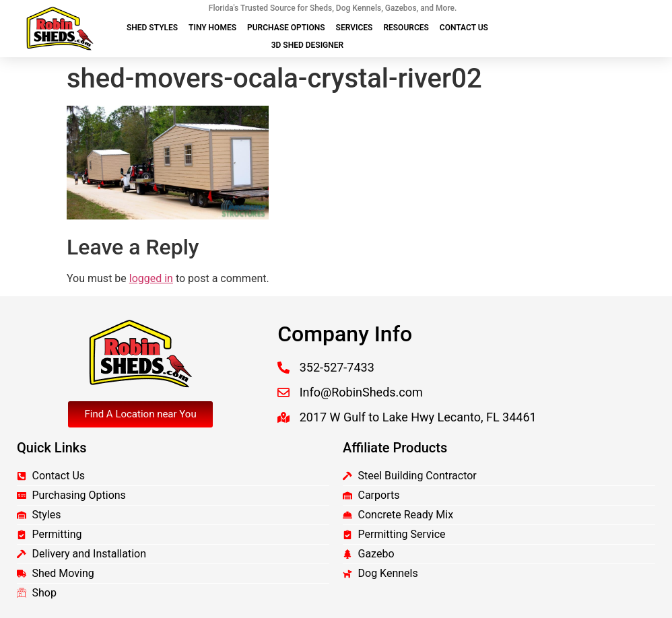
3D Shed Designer (307, 45)
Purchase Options (286, 28)
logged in (151, 278)
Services (355, 28)
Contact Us (464, 28)
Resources (406, 28)
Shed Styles (152, 28)
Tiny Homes (212, 28)
